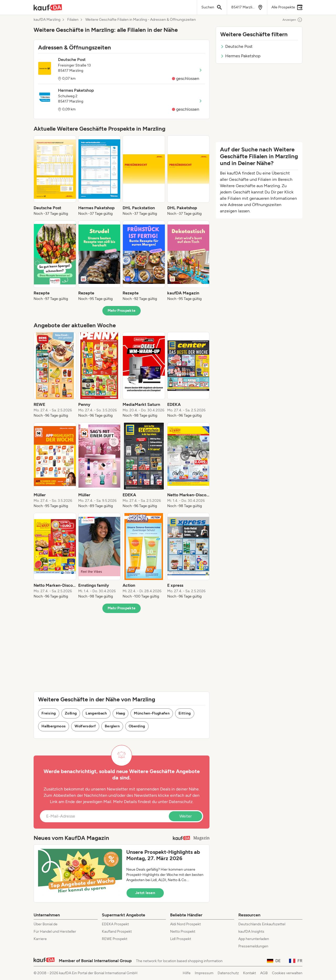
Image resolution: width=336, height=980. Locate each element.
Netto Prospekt (183, 931)
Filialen (73, 20)
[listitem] (55, 176)
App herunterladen (254, 939)
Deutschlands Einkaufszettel (262, 924)
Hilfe (187, 973)
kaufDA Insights (251, 931)
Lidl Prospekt (181, 939)
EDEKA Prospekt (115, 924)
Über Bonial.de (46, 924)
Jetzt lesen (145, 893)
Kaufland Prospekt (117, 931)
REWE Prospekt (115, 939)
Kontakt (250, 973)
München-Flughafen (152, 713)
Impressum (204, 973)
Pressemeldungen (253, 946)
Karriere (40, 939)
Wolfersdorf (85, 726)
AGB (264, 973)
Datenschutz (181, 802)
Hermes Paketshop (240, 56)
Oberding (137, 726)
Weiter (185, 816)
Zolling (71, 713)
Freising (49, 713)
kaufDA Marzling (47, 20)
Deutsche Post (236, 46)
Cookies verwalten (287, 973)
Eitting (185, 713)
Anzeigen (292, 20)
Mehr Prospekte (122, 311)
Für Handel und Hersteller (55, 931)
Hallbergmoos (54, 726)
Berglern (112, 726)
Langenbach (96, 713)
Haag (120, 713)
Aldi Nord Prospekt (185, 924)
